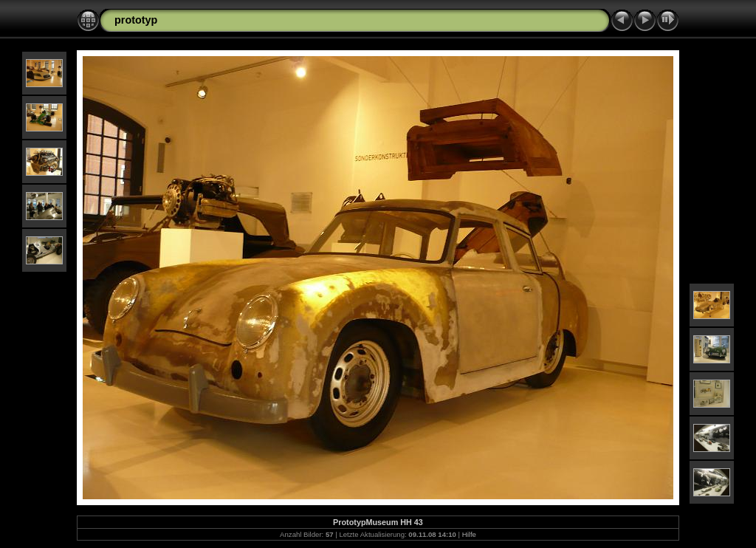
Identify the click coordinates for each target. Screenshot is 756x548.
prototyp (136, 20)
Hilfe (469, 534)
